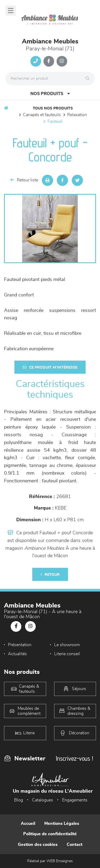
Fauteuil (55, 121)
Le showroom (67, 645)
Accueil (28, 824)
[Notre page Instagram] (62, 61)
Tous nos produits (53, 108)
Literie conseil (67, 654)
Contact (75, 845)
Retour (50, 575)
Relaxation (77, 115)
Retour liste (24, 180)
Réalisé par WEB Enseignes (50, 861)
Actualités (17, 654)
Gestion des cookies (38, 845)
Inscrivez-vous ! (74, 758)
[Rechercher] (89, 79)
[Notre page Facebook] (49, 61)
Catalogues (43, 800)
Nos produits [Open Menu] (50, 94)
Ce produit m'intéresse (50, 367)
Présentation (20, 645)
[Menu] (11, 11)
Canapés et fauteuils (42, 115)
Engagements (75, 800)
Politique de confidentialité (50, 834)
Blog (19, 800)
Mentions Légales (62, 824)
